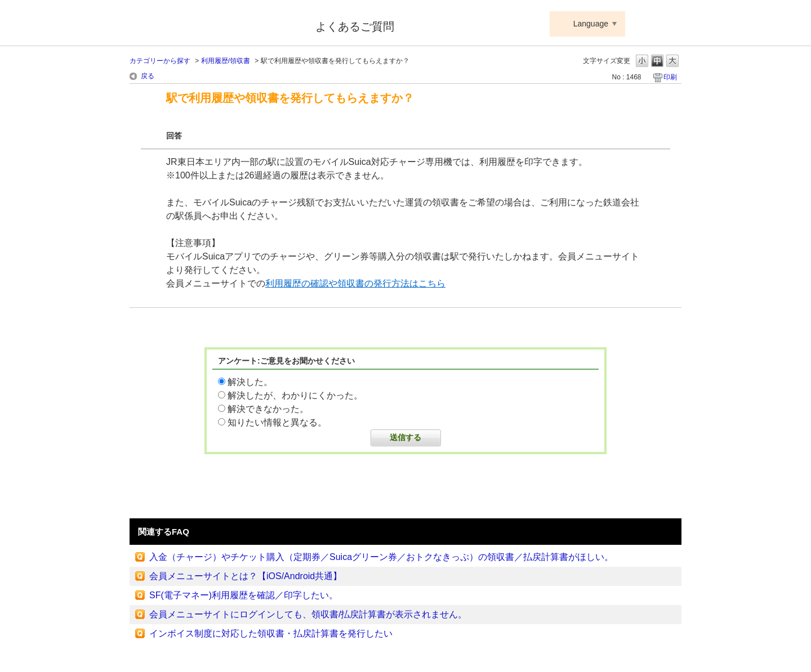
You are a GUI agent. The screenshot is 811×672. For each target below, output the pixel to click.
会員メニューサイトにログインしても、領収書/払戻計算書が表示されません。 (308, 614)
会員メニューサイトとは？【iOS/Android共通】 (246, 576)
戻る (148, 76)
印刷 (670, 77)
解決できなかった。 (268, 409)
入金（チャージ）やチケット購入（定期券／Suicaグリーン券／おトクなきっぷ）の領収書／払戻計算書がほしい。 (381, 557)
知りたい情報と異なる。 (277, 422)
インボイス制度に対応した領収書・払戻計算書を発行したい (271, 633)
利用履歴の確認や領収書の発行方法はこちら (355, 283)
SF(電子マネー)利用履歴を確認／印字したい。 (244, 595)
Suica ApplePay (215, 24)
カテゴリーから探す (160, 61)
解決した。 (250, 382)
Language (591, 24)
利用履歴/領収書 (226, 61)
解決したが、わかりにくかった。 (295, 395)
